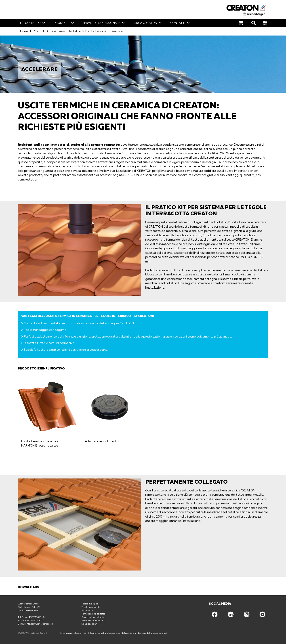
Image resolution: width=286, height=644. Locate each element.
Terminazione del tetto (93, 613)
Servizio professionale (101, 23)
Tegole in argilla (90, 603)
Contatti (178, 23)
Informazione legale (71, 633)
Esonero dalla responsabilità (153, 633)
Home (24, 31)
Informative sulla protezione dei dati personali (112, 633)
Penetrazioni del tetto (65, 31)
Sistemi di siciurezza (92, 620)
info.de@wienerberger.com (40, 623)
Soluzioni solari (89, 623)
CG (85, 633)
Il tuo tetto (30, 23)
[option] (143, 64)
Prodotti (62, 23)
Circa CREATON (145, 23)
